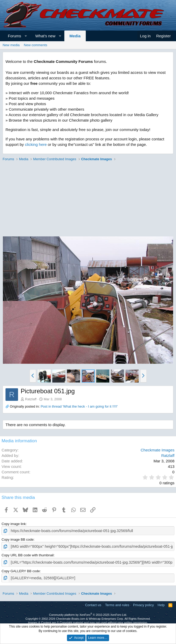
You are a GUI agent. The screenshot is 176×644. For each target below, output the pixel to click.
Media (75, 36)
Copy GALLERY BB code (21, 570)
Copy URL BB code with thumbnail (28, 554)
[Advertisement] (87, 200)
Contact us (93, 603)
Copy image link (14, 524)
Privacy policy (143, 603)
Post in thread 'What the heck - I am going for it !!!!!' (79, 406)
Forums (15, 36)
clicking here (36, 144)
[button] (26, 36)
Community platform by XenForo (88, 613)
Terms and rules (117, 603)
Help (161, 603)
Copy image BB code (18, 539)
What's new (45, 36)
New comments (36, 45)
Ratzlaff (31, 399)
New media (11, 45)
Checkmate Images (158, 450)
